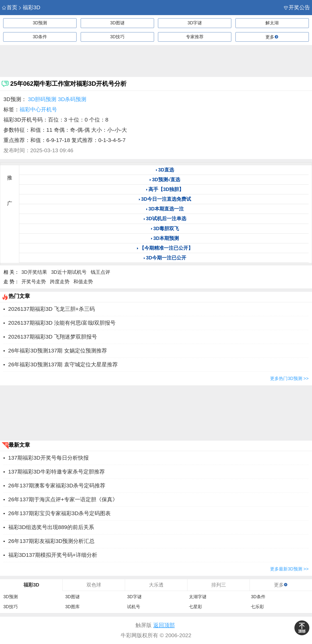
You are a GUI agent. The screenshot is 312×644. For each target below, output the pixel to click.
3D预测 (40, 23)
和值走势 (83, 282)
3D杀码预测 (72, 99)
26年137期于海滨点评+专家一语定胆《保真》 (63, 499)
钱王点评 (100, 272)
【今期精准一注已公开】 (166, 248)
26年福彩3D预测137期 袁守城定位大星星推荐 (63, 365)
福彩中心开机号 (38, 109)
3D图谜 (117, 23)
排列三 (219, 585)
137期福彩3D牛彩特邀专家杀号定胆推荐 (57, 472)
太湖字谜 (198, 597)
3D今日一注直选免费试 (166, 199)
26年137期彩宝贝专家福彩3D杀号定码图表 (60, 513)
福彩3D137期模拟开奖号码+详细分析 (53, 555)
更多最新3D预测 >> (289, 569)
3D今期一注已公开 (166, 258)
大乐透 (156, 585)
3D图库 (72, 607)
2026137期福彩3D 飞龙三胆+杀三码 (52, 309)
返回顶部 (164, 625)
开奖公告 (297, 7)
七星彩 (195, 607)
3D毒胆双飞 (166, 228)
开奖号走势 (34, 282)
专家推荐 (195, 37)
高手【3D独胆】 (166, 189)
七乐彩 (257, 607)
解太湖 (272, 23)
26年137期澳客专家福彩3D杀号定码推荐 (57, 486)
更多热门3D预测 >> (289, 379)
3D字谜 (195, 23)
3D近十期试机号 (69, 272)
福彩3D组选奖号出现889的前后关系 (51, 527)
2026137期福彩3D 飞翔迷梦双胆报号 (53, 337)
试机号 (134, 607)
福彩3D (29, 7)
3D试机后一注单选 (166, 218)
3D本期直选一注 (166, 209)
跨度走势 (60, 282)
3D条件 (40, 37)
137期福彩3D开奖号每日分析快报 (49, 458)
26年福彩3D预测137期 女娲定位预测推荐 (58, 351)
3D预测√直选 (166, 180)
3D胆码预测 (42, 99)
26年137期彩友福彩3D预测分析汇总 (52, 541)
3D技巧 (117, 37)
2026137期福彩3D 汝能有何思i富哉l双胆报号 (62, 323)
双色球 (94, 585)
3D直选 (166, 170)
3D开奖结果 (34, 272)
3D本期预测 (166, 238)
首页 (10, 7)
